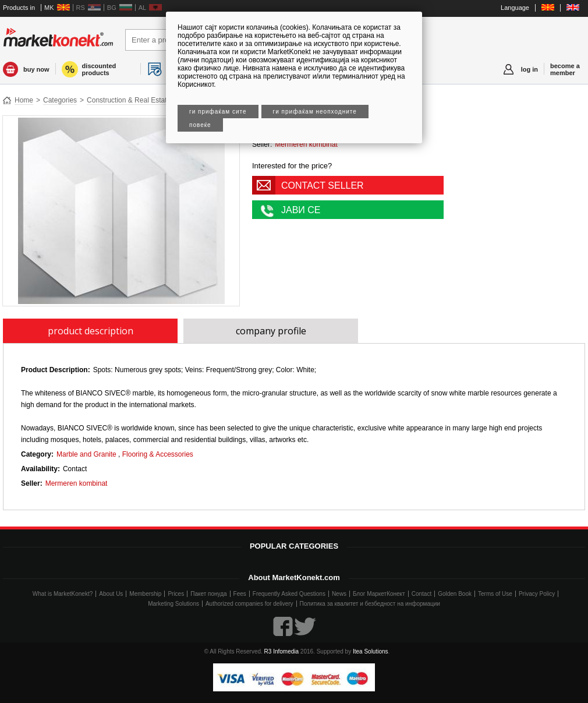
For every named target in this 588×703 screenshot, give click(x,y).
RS (81, 8)
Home (24, 100)
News (339, 594)
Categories (60, 100)
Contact (421, 594)
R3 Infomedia (281, 651)
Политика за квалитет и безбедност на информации (370, 604)
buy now (36, 69)
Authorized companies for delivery (249, 604)
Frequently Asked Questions (289, 594)
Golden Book (455, 594)
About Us (111, 594)
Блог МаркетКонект (379, 594)
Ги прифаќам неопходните (315, 112)
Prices (176, 594)
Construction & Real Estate (129, 100)
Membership (145, 594)
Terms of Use (495, 594)
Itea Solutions (371, 651)
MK (49, 8)
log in (529, 69)
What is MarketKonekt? (63, 594)
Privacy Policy (537, 594)
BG (112, 8)
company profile (271, 331)
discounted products (99, 69)
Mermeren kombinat (306, 144)
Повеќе (200, 125)
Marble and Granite (86, 454)
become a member (565, 69)
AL (142, 8)
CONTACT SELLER (323, 186)
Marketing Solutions (173, 604)
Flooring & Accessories (158, 454)
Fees (240, 594)
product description (91, 331)
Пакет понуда (208, 594)
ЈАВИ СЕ (301, 210)
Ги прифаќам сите (218, 112)
